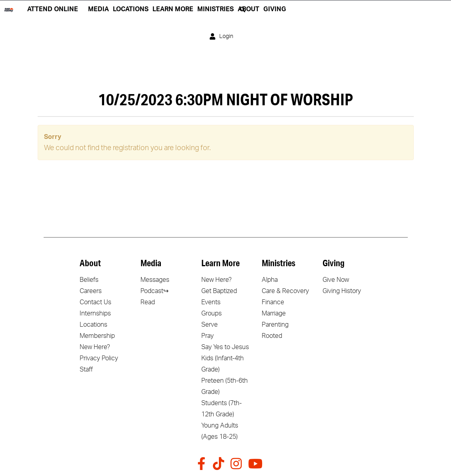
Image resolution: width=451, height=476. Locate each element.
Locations (93, 325)
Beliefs (89, 280)
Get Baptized (219, 291)
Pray (207, 336)
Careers (91, 291)
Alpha (270, 280)
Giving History (342, 291)
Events (211, 302)
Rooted (272, 336)
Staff (86, 370)
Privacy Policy (99, 358)
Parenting (275, 325)
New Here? (95, 347)
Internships (95, 313)
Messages (155, 280)
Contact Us (95, 302)
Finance (273, 302)
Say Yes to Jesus (225, 347)
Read (148, 302)
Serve (209, 325)
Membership (97, 336)
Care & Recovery (285, 291)
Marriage (274, 313)
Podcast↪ (154, 291)
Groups (211, 313)
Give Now (336, 280)
